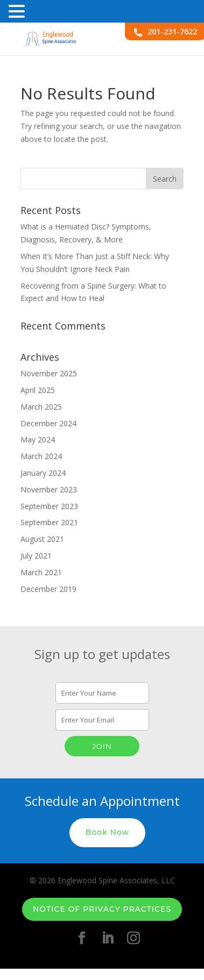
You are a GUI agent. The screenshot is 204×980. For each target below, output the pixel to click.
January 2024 (43, 473)
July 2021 (36, 556)
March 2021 (41, 572)
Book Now (107, 832)
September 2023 (49, 506)
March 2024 (41, 456)
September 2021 (49, 522)
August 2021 (42, 539)
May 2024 (38, 439)
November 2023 (49, 489)
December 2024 (48, 423)
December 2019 (48, 589)
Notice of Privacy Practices (102, 909)
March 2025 (41, 407)
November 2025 (49, 373)
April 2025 (38, 390)
